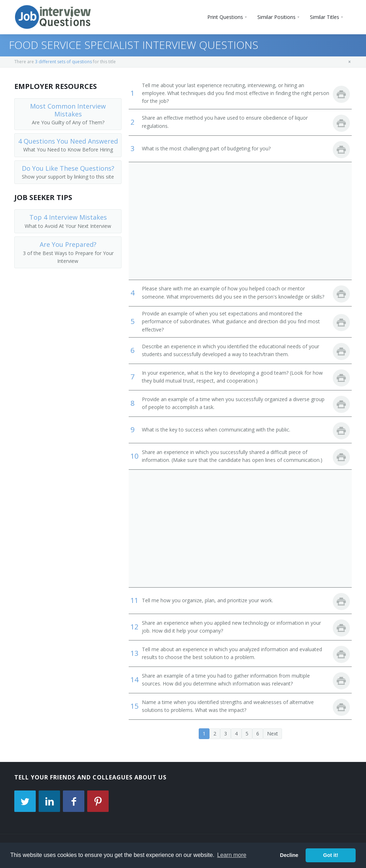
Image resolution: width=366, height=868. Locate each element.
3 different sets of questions (63, 62)
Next (273, 734)
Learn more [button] (232, 855)
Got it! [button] (331, 855)
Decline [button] (289, 855)
